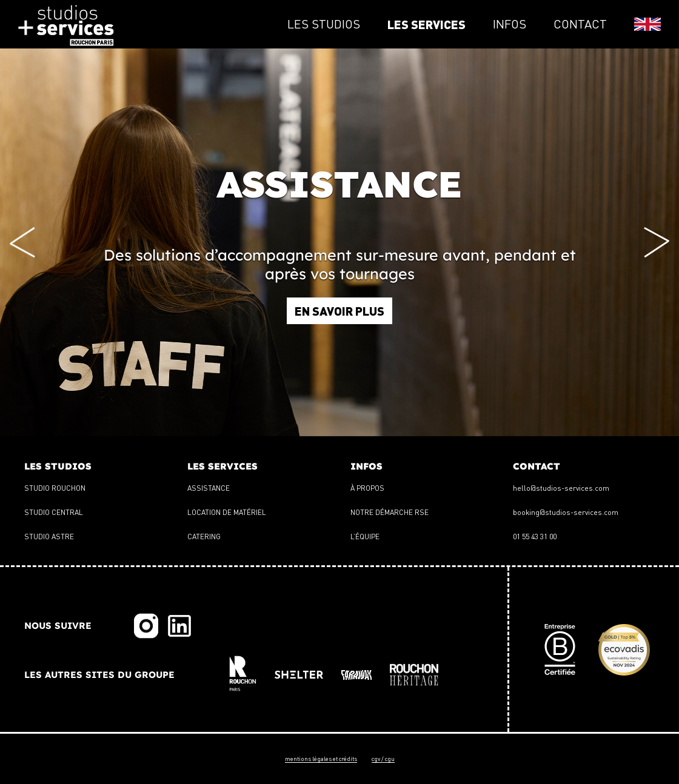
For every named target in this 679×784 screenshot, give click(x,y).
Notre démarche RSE (390, 512)
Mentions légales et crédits (321, 759)
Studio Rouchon (55, 488)
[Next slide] (657, 243)
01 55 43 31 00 (535, 537)
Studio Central (54, 512)
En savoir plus (339, 311)
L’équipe (365, 537)
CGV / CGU (383, 759)
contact (580, 24)
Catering (204, 537)
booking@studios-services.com (566, 512)
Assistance (209, 488)
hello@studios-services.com (561, 488)
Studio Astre (49, 537)
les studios (324, 24)
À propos (367, 488)
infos (510, 24)
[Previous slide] (22, 243)
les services (426, 24)
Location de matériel (227, 512)
